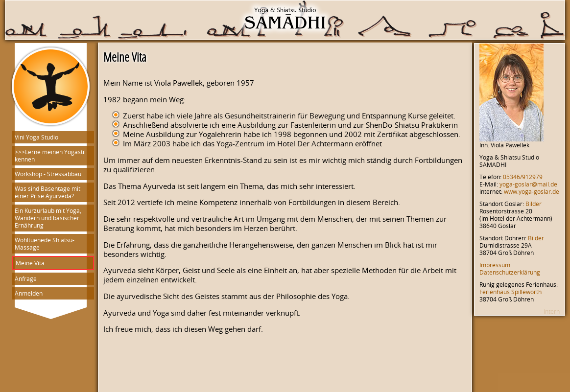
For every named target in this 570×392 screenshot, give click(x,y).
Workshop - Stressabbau (48, 174)
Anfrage (26, 279)
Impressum (495, 265)
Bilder (534, 204)
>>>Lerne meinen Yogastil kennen (50, 156)
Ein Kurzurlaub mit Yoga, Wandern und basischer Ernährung (48, 218)
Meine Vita (30, 263)
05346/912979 (523, 177)
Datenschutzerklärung (510, 272)
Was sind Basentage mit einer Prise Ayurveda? (47, 192)
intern (552, 311)
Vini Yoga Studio (36, 137)
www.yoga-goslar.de (532, 192)
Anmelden (29, 293)
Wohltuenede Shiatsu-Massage (45, 244)
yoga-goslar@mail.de (528, 184)
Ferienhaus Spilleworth (511, 292)
